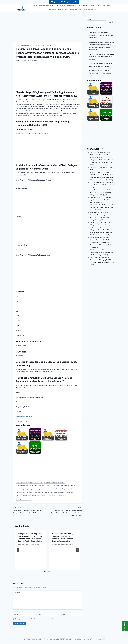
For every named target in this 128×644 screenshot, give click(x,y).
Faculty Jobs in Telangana (39, 496)
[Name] (24, 614)
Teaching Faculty (61, 496)
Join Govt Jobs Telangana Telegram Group (33, 255)
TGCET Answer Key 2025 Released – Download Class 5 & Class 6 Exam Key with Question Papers (102, 252)
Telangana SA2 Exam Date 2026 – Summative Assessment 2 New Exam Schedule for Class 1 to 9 (101, 232)
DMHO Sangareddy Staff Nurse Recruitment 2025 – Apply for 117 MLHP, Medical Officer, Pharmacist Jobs (102, 260)
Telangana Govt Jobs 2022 (24, 499)
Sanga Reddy (51, 496)
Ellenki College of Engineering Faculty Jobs (64, 489)
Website (64, 614)
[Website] (71, 614)
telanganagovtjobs (22, 61)
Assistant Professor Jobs (36, 482)
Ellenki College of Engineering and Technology (63, 486)
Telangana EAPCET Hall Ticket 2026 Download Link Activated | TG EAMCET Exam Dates (101, 35)
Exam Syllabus (100, 6)
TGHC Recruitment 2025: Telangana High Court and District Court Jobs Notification (101, 200)
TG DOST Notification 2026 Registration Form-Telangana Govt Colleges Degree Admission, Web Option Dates (102, 177)
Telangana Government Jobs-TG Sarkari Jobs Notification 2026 (58, 6)
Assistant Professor (22, 482)
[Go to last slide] (18, 550)
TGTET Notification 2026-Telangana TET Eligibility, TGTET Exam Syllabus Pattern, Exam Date (102, 207)
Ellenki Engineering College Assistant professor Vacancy (59, 492)
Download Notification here (24, 417)
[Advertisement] (48, 30)
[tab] (44, 571)
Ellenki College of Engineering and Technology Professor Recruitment (34, 489)
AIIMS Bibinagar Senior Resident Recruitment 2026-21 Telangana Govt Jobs (101, 73)
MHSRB (109, 6)
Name (16, 614)
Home (35, 6)
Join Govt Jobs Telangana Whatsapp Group (33, 180)
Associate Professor (44, 486)
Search (89, 19)
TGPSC (92, 6)
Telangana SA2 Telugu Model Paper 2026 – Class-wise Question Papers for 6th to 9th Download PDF (102, 170)
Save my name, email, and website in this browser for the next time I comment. (37, 619)
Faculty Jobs (26, 496)
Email (40, 614)
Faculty (19, 496)
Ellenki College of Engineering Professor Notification (30, 492)
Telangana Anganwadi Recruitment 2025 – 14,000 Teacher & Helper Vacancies (101, 155)
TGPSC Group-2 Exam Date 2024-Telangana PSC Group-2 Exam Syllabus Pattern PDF (102, 225)
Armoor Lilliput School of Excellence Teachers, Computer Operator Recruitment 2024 (30, 510)
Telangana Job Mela (54, 10)
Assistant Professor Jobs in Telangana (54, 482)
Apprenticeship (84, 6)
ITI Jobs (65, 10)
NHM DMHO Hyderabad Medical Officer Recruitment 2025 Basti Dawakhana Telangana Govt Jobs (102, 192)
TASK (81, 10)
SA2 (86, 10)
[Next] (78, 550)
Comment (18, 592)
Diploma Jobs (73, 10)
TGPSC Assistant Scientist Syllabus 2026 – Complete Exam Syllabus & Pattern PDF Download (102, 57)
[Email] (48, 614)
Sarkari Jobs (92, 10)
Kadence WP (102, 639)
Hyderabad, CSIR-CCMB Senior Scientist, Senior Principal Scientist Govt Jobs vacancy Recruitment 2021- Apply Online (66, 511)
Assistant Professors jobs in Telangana (27, 486)
